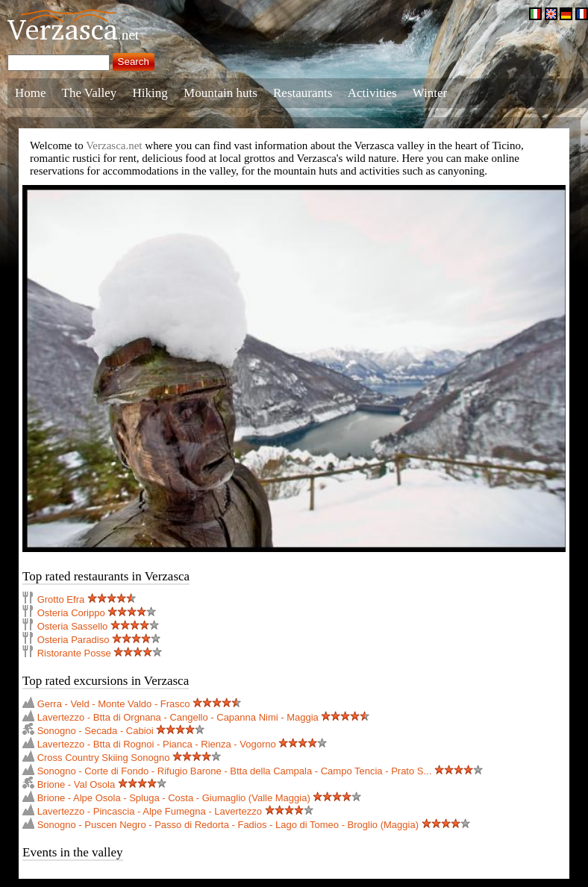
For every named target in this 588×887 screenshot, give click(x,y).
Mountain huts (220, 93)
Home (31, 93)
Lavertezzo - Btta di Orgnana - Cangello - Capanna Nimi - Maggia (178, 717)
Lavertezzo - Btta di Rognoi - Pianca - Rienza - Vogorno (157, 744)
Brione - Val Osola (76, 784)
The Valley (90, 93)
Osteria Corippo (71, 613)
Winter (430, 93)
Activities (372, 93)
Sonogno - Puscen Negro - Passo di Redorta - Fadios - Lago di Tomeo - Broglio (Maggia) (228, 825)
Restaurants (303, 93)
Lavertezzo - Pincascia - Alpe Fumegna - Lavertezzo (150, 811)
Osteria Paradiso (73, 640)
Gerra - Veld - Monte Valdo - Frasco (114, 704)
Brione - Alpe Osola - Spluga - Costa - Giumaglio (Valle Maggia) (174, 798)
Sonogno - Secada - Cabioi (96, 731)
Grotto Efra (61, 599)
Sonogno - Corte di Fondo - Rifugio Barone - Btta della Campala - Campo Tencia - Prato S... (235, 771)
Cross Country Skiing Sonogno (104, 758)
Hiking (150, 93)
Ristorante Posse (74, 653)
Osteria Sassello (73, 626)
